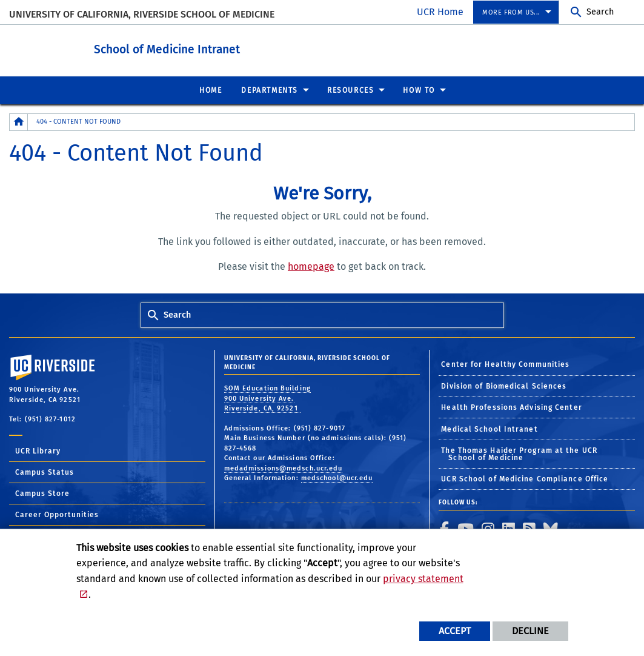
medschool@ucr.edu (337, 477)
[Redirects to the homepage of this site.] (19, 122)
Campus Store (42, 493)
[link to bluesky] (551, 528)
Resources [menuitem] (350, 90)
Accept (455, 631)
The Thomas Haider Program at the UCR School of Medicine (519, 454)
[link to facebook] (445, 528)
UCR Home (440, 12)
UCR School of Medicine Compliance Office (525, 478)
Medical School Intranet (489, 429)
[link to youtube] (466, 528)
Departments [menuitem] (270, 90)
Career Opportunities (57, 514)
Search (600, 12)
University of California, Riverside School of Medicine (142, 14)
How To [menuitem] (419, 90)
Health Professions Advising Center (511, 407)
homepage (311, 266)
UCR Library (38, 450)
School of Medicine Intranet (200, 48)
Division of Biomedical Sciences (504, 386)
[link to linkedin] (509, 528)
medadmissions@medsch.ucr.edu (284, 468)
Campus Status (45, 472)
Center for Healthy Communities (505, 364)
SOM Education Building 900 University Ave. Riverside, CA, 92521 (267, 398)
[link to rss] (529, 528)
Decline (530, 631)
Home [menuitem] (211, 90)
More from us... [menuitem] (511, 12)
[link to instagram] (488, 528)
